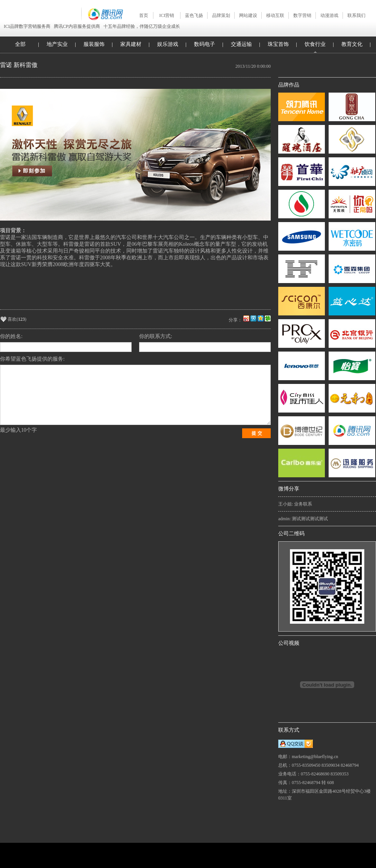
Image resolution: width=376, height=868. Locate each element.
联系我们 (356, 15)
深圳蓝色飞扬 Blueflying (41, 14)
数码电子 (205, 44)
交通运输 (241, 44)
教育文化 (352, 44)
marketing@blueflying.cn (315, 757)
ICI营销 (167, 15)
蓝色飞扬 (194, 15)
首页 (144, 15)
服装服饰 (94, 44)
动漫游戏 (329, 15)
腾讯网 (102, 14)
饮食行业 (315, 44)
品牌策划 (221, 15)
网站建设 (248, 15)
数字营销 (302, 15)
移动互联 (275, 15)
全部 (20, 44)
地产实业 (57, 44)
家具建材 (131, 44)
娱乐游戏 (168, 44)
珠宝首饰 (278, 44)
